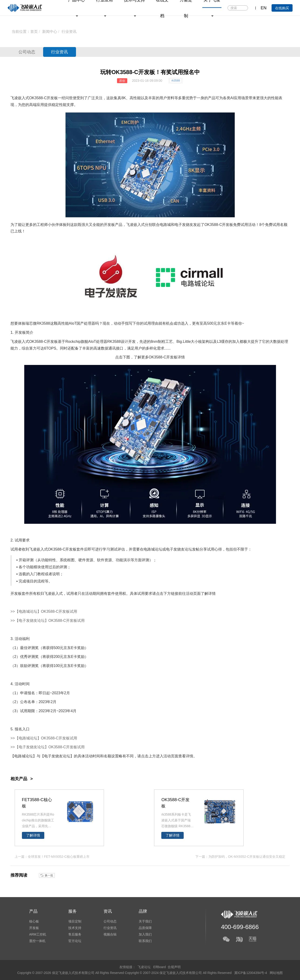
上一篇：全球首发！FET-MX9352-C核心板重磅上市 (52, 857)
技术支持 (75, 928)
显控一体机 (37, 941)
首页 (34, 32)
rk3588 (176, 81)
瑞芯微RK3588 (38, 323)
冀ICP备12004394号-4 (251, 973)
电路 (163, 225)
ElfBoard (160, 967)
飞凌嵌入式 (20, 98)
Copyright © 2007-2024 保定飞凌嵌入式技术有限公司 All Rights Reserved (179, 973)
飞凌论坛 (144, 967)
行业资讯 (69, 32)
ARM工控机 (38, 934)
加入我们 (145, 934)
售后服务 (75, 934)
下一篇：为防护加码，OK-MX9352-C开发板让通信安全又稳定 (240, 857)
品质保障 (145, 928)
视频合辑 (110, 934)
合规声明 (174, 967)
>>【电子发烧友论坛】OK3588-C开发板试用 (48, 621)
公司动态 (27, 52)
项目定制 (75, 921)
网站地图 (276, 973)
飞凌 (130, 225)
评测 (30, 560)
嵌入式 (139, 225)
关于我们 (145, 921)
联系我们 (145, 941)
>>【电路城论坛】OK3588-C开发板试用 (44, 611)
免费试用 (241, 225)
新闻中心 (50, 32)
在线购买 (282, 8)
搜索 (244, 8)
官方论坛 (75, 941)
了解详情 (33, 835)
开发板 (52, 98)
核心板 (34, 921)
